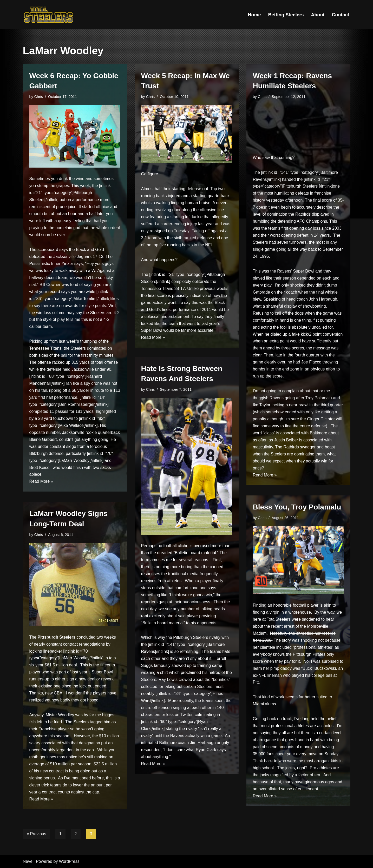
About (318, 15)
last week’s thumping (78, 343)
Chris (39, 97)
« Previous (37, 834)
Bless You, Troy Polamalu (297, 507)
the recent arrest (280, 627)
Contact (341, 15)
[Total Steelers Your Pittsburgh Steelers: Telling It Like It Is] (49, 15)
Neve (28, 861)
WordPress (69, 861)
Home (254, 15)
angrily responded (197, 752)
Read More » (41, 484)
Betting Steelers (286, 15)
